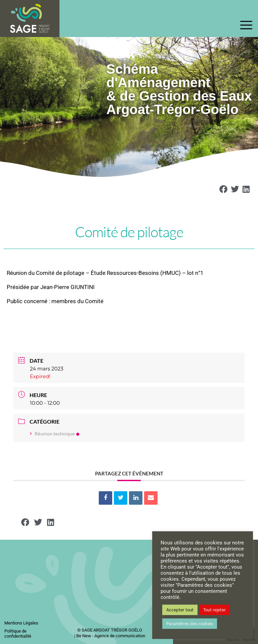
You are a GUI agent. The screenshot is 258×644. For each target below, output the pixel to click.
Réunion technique (55, 434)
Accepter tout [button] (180, 610)
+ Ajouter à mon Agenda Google (25, 458)
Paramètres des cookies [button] (190, 624)
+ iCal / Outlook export (233, 458)
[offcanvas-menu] (246, 26)
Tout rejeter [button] (214, 610)
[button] (224, 189)
